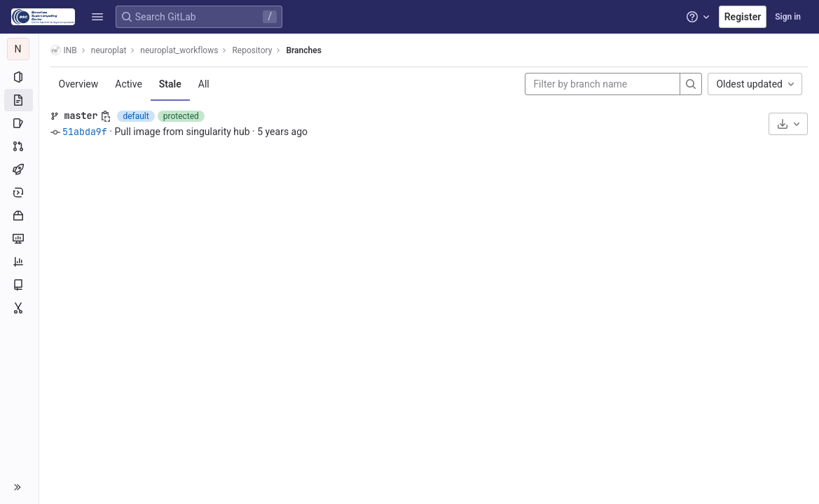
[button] (97, 17)
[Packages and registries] (19, 216)
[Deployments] (19, 192)
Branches (304, 50)
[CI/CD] (19, 169)
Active (129, 84)
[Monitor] (19, 239)
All (204, 84)
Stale (170, 84)
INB (64, 50)
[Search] (691, 84)
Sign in (788, 17)
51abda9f (85, 132)
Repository (253, 50)
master (81, 115)
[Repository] (19, 100)
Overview (79, 84)
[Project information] (19, 77)
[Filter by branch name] (603, 84)
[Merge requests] (19, 146)
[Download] (788, 124)
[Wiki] (19, 285)
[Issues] (19, 123)
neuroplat (109, 50)
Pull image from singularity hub (183, 132)
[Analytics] (19, 262)
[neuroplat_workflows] (20, 49)
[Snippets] (19, 308)
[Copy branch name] (106, 116)
